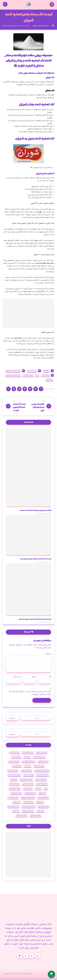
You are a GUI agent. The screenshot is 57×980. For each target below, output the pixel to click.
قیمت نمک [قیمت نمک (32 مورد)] (14, 780)
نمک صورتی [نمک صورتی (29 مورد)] (40, 811)
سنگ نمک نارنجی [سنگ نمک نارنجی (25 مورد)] (13, 771)
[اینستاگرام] (26, 956)
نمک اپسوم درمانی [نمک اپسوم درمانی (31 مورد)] (43, 798)
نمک (37, 375)
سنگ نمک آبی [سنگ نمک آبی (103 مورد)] (17, 766)
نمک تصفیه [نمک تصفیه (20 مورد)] (40, 802)
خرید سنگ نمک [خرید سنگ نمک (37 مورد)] (15, 753)
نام (50, 677)
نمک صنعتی (50, 91)
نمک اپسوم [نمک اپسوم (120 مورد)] (42, 793)
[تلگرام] (20, 956)
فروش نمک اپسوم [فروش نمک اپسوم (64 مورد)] (41, 780)
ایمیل (34, 677)
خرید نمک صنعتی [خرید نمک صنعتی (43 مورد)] (14, 762)
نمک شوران (49, 380)
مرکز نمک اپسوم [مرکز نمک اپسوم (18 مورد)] (14, 784)
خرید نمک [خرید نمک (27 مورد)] (27, 757)
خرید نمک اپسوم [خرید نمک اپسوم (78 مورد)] (43, 762)
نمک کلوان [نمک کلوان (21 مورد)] (16, 811)
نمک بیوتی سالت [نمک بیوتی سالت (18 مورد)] (13, 798)
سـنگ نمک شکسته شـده (45, 263)
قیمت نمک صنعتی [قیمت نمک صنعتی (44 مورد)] (28, 784)
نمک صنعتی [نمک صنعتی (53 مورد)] (17, 802)
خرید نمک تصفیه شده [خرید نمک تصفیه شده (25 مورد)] (28, 762)
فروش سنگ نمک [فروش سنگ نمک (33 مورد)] (29, 775)
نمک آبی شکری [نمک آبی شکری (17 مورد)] (28, 789)
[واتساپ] (31, 956)
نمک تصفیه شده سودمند (42, 514)
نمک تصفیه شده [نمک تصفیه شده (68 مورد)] (28, 802)
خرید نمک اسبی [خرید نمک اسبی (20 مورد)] (16, 757)
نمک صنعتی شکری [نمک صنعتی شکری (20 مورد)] (43, 807)
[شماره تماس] (37, 956)
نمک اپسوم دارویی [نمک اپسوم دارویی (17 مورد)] (16, 793)
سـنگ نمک (18, 338)
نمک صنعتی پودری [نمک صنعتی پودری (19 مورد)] (13, 807)
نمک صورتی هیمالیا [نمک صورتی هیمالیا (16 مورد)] (28, 811)
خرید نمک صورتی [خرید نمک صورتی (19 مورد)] (39, 766)
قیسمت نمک (45, 375)
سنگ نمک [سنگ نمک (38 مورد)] (28, 766)
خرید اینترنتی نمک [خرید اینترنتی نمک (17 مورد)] (28, 753)
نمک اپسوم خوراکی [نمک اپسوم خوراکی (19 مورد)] (30, 793)
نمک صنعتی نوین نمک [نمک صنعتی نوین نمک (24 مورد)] (28, 807)
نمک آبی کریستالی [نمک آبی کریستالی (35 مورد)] (15, 789)
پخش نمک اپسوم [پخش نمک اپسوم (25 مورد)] (35, 816)
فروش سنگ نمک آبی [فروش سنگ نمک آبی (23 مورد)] (14, 775)
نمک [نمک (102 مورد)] (46, 789)
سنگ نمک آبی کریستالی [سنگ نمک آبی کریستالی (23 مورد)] (42, 771)
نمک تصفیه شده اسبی (43, 623)
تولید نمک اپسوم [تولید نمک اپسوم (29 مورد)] (42, 753)
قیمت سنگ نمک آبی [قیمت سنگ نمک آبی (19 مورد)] (26, 780)
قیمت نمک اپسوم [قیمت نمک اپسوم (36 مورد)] (42, 784)
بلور (40, 212)
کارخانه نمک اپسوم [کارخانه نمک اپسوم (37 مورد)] (22, 816)
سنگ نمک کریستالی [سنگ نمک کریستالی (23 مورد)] (43, 775)
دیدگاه (48, 654)
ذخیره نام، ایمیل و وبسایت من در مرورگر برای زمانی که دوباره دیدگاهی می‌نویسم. (30, 693)
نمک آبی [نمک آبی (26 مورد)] (38, 789)
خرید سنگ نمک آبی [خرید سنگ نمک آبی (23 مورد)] (39, 757)
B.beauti (46, 371)
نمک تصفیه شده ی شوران (13, 371)
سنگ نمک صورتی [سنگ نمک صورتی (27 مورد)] (26, 771)
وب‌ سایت (17, 677)
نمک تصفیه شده (28, 375)
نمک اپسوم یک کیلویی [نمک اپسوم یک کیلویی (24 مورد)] (28, 798)
